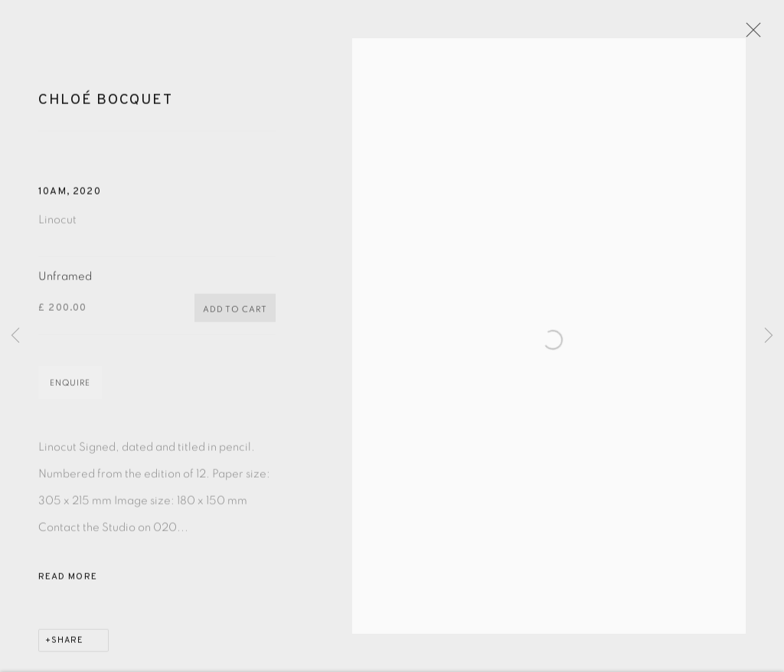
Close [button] (772, 34)
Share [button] (67, 651)
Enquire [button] (70, 394)
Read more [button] (68, 588)
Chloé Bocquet (105, 111)
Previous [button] (15, 336)
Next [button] (769, 336)
